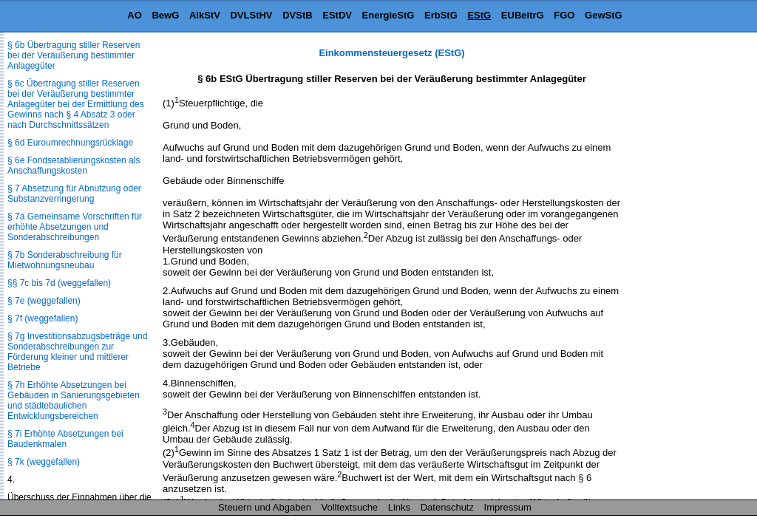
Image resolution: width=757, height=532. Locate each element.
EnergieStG (388, 15)
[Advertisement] (683, 269)
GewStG (604, 15)
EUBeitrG (523, 15)
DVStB (297, 15)
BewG (165, 15)
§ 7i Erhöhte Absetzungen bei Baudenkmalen (65, 439)
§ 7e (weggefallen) (44, 301)
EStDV (337, 15)
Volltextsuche (350, 507)
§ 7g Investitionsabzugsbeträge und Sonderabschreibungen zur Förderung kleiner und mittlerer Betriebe (77, 352)
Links (399, 507)
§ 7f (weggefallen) (43, 318)
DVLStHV (251, 15)
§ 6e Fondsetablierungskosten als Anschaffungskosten (74, 166)
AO (135, 15)
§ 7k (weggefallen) (44, 462)
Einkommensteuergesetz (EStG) (391, 53)
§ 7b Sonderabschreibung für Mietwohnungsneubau (65, 260)
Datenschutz (447, 507)
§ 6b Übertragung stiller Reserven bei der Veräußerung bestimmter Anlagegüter (74, 55)
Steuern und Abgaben (265, 507)
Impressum (508, 507)
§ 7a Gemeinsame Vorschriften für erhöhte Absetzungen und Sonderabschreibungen (75, 227)
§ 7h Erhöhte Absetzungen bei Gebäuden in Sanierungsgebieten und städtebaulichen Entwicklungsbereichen (74, 400)
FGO (564, 15)
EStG (479, 15)
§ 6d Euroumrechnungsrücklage (70, 143)
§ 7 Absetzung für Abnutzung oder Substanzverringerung (74, 194)
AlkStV (205, 15)
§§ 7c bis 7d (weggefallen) (59, 283)
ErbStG (441, 15)
